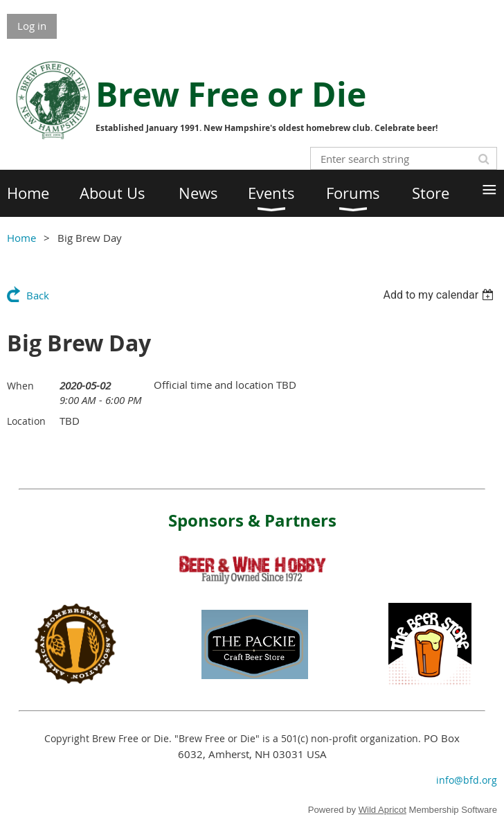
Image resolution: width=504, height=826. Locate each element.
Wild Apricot (382, 810)
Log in (32, 26)
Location (26, 421)
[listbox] (440, 295)
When (20, 386)
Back (38, 295)
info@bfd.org (467, 780)
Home (21, 238)
